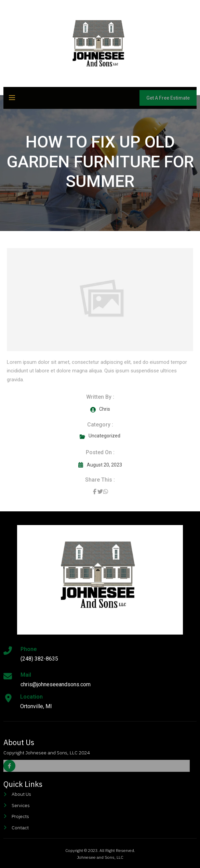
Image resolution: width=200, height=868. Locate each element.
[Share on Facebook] (95, 492)
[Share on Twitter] (100, 492)
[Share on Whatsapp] (106, 492)
